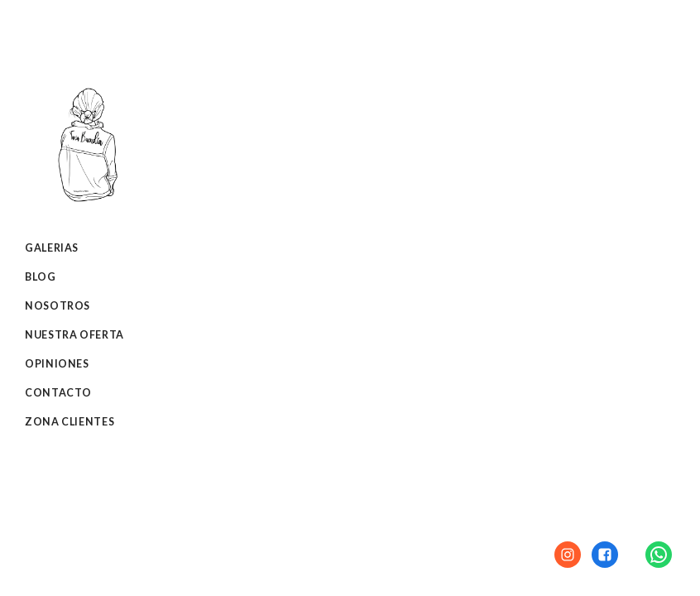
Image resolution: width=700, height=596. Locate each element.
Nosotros (58, 306)
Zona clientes (70, 422)
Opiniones (57, 364)
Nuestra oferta (74, 335)
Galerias (52, 248)
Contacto (58, 393)
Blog (41, 277)
